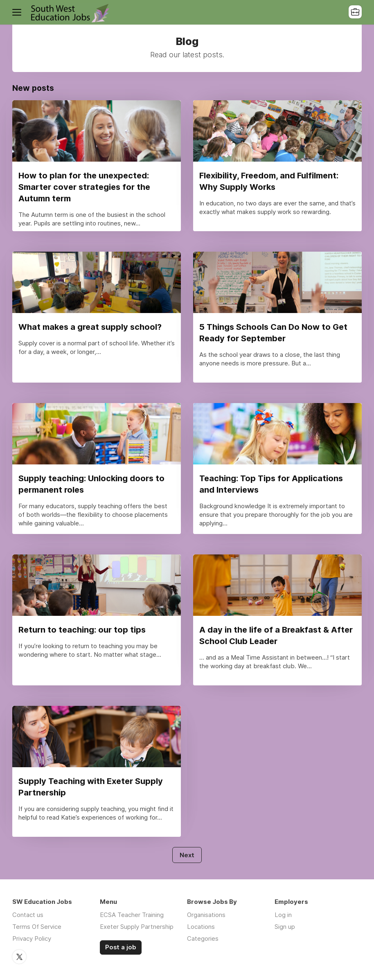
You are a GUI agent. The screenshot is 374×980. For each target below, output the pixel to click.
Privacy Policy (32, 938)
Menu (18, 12)
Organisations (206, 915)
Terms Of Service (37, 927)
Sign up (285, 927)
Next (187, 855)
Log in (283, 915)
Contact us (28, 915)
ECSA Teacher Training (132, 915)
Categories (203, 938)
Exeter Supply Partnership (137, 927)
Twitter (19, 957)
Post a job (121, 947)
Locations (201, 927)
